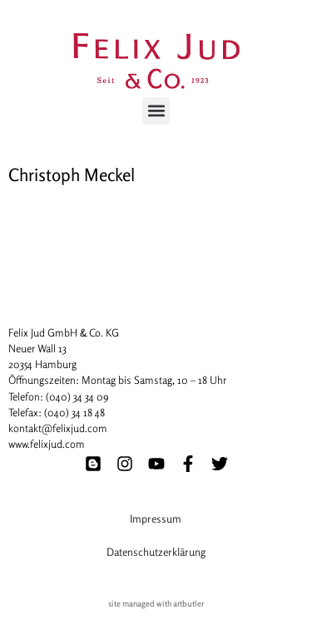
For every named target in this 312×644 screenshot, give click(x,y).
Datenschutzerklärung (156, 552)
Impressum (156, 519)
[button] (156, 111)
